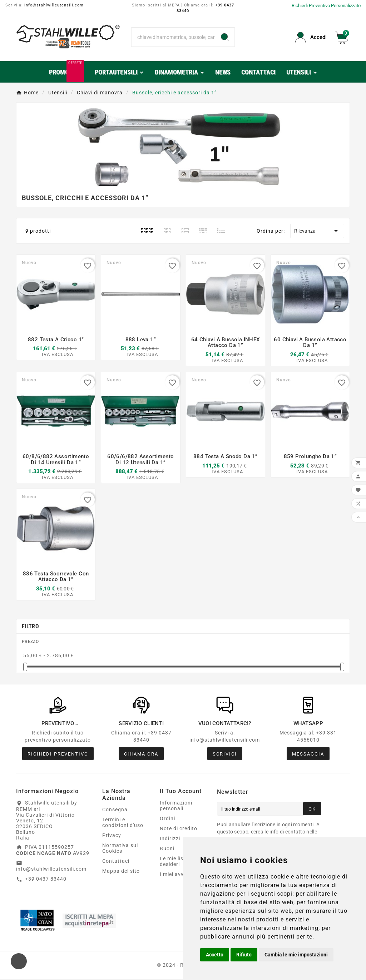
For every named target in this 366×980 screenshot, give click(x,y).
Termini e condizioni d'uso (123, 823)
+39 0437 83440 (46, 880)
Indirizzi (170, 840)
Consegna (115, 811)
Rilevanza (317, 231)
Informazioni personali (176, 807)
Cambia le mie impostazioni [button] (296, 955)
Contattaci (116, 862)
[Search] (225, 37)
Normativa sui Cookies (120, 849)
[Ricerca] (173, 37)
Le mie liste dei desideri (179, 862)
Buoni (167, 850)
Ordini (167, 820)
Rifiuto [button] (244, 955)
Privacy (112, 836)
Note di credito (179, 830)
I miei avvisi (175, 875)
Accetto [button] (215, 955)
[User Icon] (311, 37)
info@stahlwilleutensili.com (54, 5)
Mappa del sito (121, 872)
